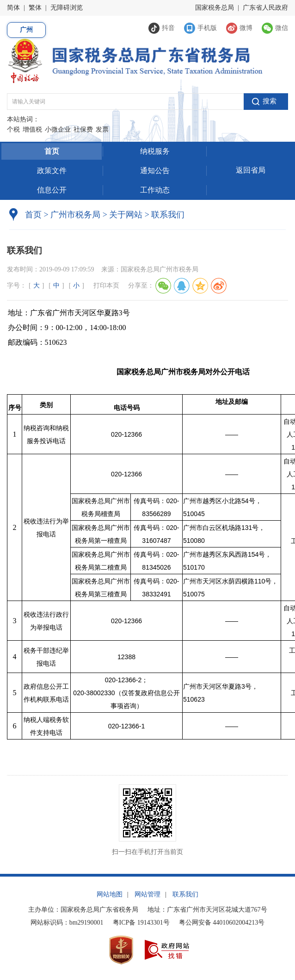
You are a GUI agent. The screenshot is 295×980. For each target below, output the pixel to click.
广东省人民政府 (265, 8)
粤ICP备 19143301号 (141, 923)
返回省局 (251, 170)
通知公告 (155, 171)
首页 (52, 151)
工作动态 (155, 190)
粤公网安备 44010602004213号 (222, 923)
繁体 (35, 8)
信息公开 (52, 190)
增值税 (32, 129)
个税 (13, 129)
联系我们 (185, 894)
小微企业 (58, 129)
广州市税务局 (75, 215)
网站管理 (147, 894)
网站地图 (110, 894)
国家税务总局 (215, 8)
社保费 (83, 129)
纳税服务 (155, 151)
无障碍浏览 (67, 8)
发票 (102, 129)
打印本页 (106, 286)
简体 (13, 8)
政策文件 (52, 171)
